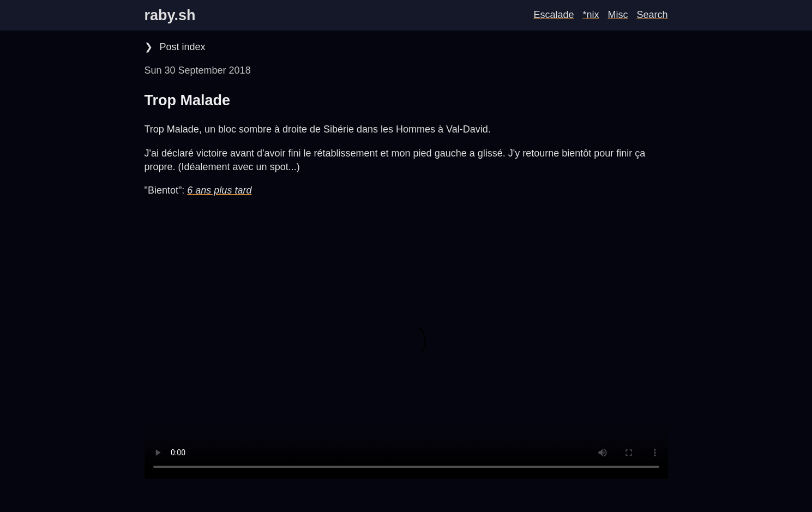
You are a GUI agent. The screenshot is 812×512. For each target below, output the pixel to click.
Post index (181, 47)
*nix (591, 15)
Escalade (554, 15)
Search (652, 15)
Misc (618, 15)
